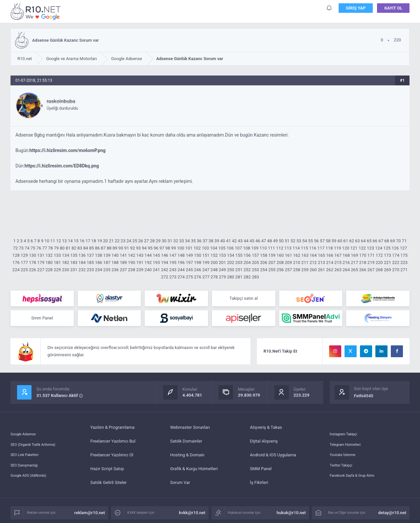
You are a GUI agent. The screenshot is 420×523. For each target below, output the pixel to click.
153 (222, 255)
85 (92, 248)
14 (70, 241)
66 (375, 241)
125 (387, 248)
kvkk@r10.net (192, 515)
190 (132, 262)
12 (59, 241)
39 (217, 241)
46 (258, 241)
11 (53, 241)
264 (346, 270)
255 (272, 270)
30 (164, 241)
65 (369, 241)
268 (379, 270)
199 (206, 262)
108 (247, 248)
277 (206, 277)
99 (174, 248)
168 (346, 255)
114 (296, 248)
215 (338, 262)
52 (293, 241)
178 (32, 262)
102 (197, 248)
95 (150, 248)
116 (313, 248)
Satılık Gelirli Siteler (108, 485)
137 (90, 255)
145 (157, 255)
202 (231, 262)
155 (239, 255)
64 (363, 241)
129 (24, 255)
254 (264, 270)
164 (313, 255)
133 (57, 255)
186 (98, 262)
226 (32, 270)
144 (148, 255)
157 (255, 255)
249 (222, 270)
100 (180, 248)
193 (157, 262)
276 (198, 277)
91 (127, 248)
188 (115, 262)
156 (247, 255)
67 (381, 241)
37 (205, 241)
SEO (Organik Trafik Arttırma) (38, 444)
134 (66, 255)
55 (311, 241)
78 (51, 248)
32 (176, 241)
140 (115, 255)
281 (239, 277)
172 (379, 255)
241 (157, 270)
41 (229, 241)
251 (239, 270)
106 (230, 248)
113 (288, 248)
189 (123, 262)
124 (379, 248)
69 (393, 241)
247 (206, 270)
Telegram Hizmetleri (349, 444)
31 (170, 241)
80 (62, 248)
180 (49, 262)
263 (338, 270)
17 (88, 241)
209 (288, 262)
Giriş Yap (356, 10)
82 (74, 248)
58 (328, 241)
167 (338, 255)
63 (357, 241)
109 (255, 248)
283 (255, 277)
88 (109, 248)
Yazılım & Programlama (112, 430)
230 (66, 270)
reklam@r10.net (90, 515)
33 (182, 241)
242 (165, 270)
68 (387, 241)
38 (211, 241)
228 (49, 270)
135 (74, 255)
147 (173, 255)
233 (90, 270)
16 (82, 241)
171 (371, 255)
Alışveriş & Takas (266, 430)
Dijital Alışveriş (264, 444)
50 (281, 241)
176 (16, 262)
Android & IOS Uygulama (273, 458)
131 (41, 255)
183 (74, 262)
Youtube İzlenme (346, 458)
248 (214, 270)
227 (41, 270)
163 (305, 255)
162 (297, 255)
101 (189, 248)
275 (189, 277)
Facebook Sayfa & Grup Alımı (357, 485)
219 (371, 262)
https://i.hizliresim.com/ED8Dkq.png (62, 166)
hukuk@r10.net (291, 515)
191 (140, 262)
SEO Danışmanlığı (27, 471)
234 (98, 270)
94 (144, 248)
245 (189, 270)
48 (270, 241)
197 (189, 262)
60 (340, 241)
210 (297, 262)
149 (189, 255)
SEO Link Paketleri (28, 458)
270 (396, 270)
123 (370, 248)
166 (330, 255)
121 (354, 248)
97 (162, 248)
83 (80, 248)
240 (148, 270)
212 (313, 262)
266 (363, 270)
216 (346, 262)
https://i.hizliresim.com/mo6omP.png (68, 150)
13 (64, 241)
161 (288, 255)
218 (363, 262)
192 (148, 262)
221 (388, 262)
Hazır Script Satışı (107, 471)
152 (214, 255)
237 (123, 270)
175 (404, 255)
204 (247, 262)
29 (158, 241)
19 (100, 241)
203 (239, 262)
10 (47, 241)
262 (330, 270)
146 (165, 255)
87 (103, 248)
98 (168, 248)
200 (214, 262)
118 (329, 248)
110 (263, 248)
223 (404, 262)
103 (205, 248)
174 (396, 255)
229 (57, 270)
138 (98, 255)
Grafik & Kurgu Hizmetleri (194, 471)
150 (198, 255)
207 (272, 262)
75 (33, 248)
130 (32, 255)
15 (76, 241)
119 (337, 248)
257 (288, 270)
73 (21, 248)
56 (316, 241)
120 (346, 248)
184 (82, 262)
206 (264, 262)
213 (322, 262)
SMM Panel (261, 471)
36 (199, 241)
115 (304, 248)
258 (297, 270)
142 (132, 255)
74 (27, 248)
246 (198, 270)
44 (246, 241)
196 (181, 262)
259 (305, 270)
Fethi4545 (364, 398)
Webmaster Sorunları (190, 430)
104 (214, 248)
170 (363, 255)
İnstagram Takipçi (347, 430)
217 (354, 262)
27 (147, 241)
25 (135, 241)
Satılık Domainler (186, 444)
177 (24, 262)
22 (117, 241)
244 (181, 270)
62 (352, 241)
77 (45, 248)
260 (313, 270)
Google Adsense (26, 430)
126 (395, 248)
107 (239, 248)
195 (173, 262)
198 (198, 262)
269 (388, 270)
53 (299, 241)
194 (165, 262)
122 (362, 248)
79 (56, 248)
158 (264, 255)
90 (121, 248)
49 (275, 241)
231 (74, 270)
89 (115, 248)
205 (255, 262)
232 (82, 270)
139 (107, 255)
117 (321, 248)
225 (24, 270)
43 (240, 241)
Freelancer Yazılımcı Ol (112, 458)
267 (371, 270)
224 (16, 270)
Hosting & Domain (187, 458)
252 (247, 270)
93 (138, 248)
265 (354, 270)
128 (16, 255)
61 (346, 241)
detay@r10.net (392, 515)
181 (57, 262)
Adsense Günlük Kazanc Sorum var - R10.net (37, 11)
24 (129, 241)
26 (141, 241)
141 (123, 255)
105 (222, 248)
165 (322, 255)
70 (399, 241)
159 (272, 255)
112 (280, 248)
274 (181, 277)
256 (280, 270)
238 (132, 270)
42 (234, 241)
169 (354, 255)
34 (188, 241)
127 (404, 248)
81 (68, 248)
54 (305, 241)
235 (107, 270)
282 (247, 277)
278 (214, 277)
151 (206, 255)
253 (255, 270)
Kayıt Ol (393, 10)
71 (404, 241)
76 (39, 248)
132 (49, 255)
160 (280, 255)
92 (133, 248)
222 (396, 262)
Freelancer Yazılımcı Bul (113, 444)
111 (271, 248)
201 (222, 262)
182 (66, 262)
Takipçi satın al (243, 299)
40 (223, 241)
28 (152, 241)
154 (231, 255)
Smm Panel (42, 320)
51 (287, 241)
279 (222, 277)
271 (404, 270)
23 (123, 241)
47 (264, 241)
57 (322, 241)
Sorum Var (180, 485)
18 (94, 241)
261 (322, 270)
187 (107, 262)
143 (140, 255)
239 (140, 270)
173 (388, 255)
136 (82, 255)
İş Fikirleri (259, 485)
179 (41, 262)
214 (330, 262)
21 (111, 241)
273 (173, 277)
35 (193, 241)
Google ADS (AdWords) (32, 485)
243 (173, 270)
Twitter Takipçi (344, 471)
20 (105, 241)
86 (97, 248)
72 (15, 248)
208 (280, 262)
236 (115, 270)
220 (379, 262)
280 (231, 277)
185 (90, 262)
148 (181, 255)
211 (305, 262)
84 (86, 248)
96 (156, 248)
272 (165, 277)
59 (334, 241)
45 (252, 241)
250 (231, 270)
